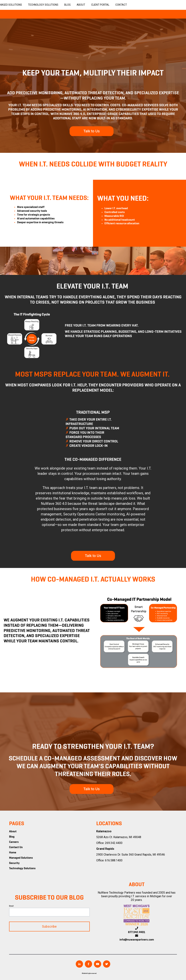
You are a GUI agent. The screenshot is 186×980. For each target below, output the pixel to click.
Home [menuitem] (13, 853)
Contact (121, 5)
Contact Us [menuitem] (16, 847)
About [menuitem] (13, 832)
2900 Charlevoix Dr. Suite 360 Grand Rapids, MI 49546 (131, 855)
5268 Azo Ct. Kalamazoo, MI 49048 (119, 837)
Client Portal (100, 5)
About (81, 5)
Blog (67, 5)
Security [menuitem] (14, 863)
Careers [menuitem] (14, 842)
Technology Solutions (43, 5)
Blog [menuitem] (12, 837)
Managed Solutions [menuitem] (21, 858)
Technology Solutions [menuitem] (22, 868)
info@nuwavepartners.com (137, 940)
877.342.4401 (137, 932)
